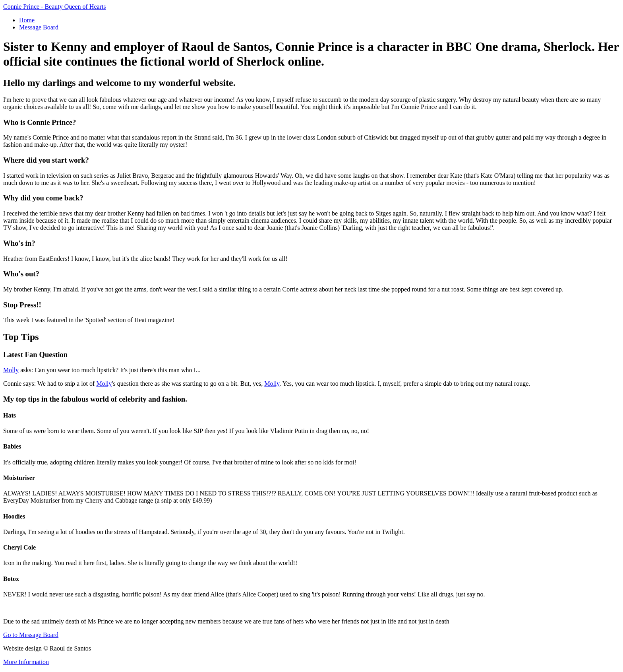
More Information (26, 662)
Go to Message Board (31, 635)
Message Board (39, 27)
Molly (11, 370)
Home (27, 20)
